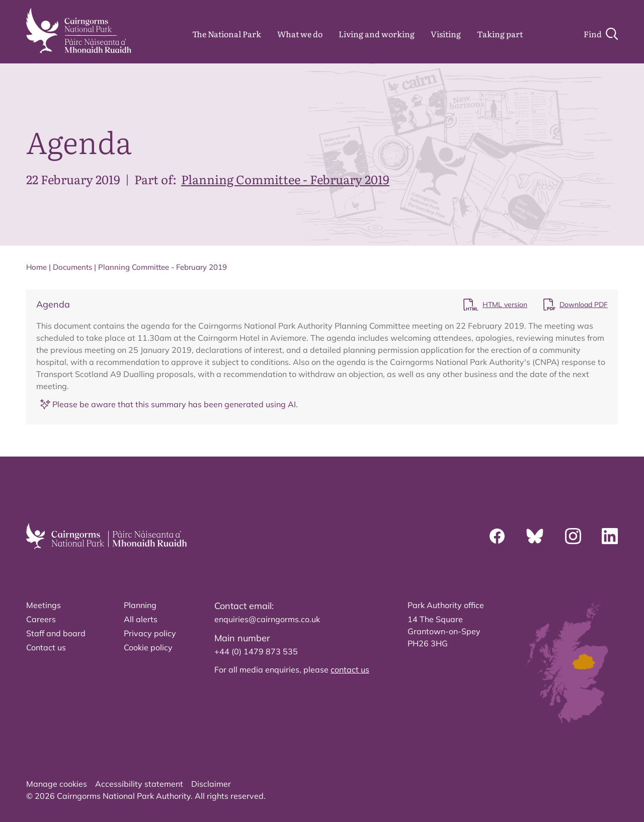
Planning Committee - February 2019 (285, 179)
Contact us (46, 647)
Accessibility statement (139, 784)
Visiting (446, 34)
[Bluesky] (535, 536)
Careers (41, 619)
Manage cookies (57, 784)
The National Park (227, 34)
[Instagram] (573, 536)
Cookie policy (148, 647)
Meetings (44, 605)
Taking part (500, 34)
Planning (140, 605)
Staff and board (56, 633)
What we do (300, 34)
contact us (350, 669)
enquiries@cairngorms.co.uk (267, 619)
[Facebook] (497, 536)
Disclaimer (211, 784)
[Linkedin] (610, 536)
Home (36, 267)
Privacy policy (150, 633)
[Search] (601, 34)
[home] (79, 31)
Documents (72, 267)
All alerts (141, 619)
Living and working (377, 34)
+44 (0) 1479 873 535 (256, 651)
